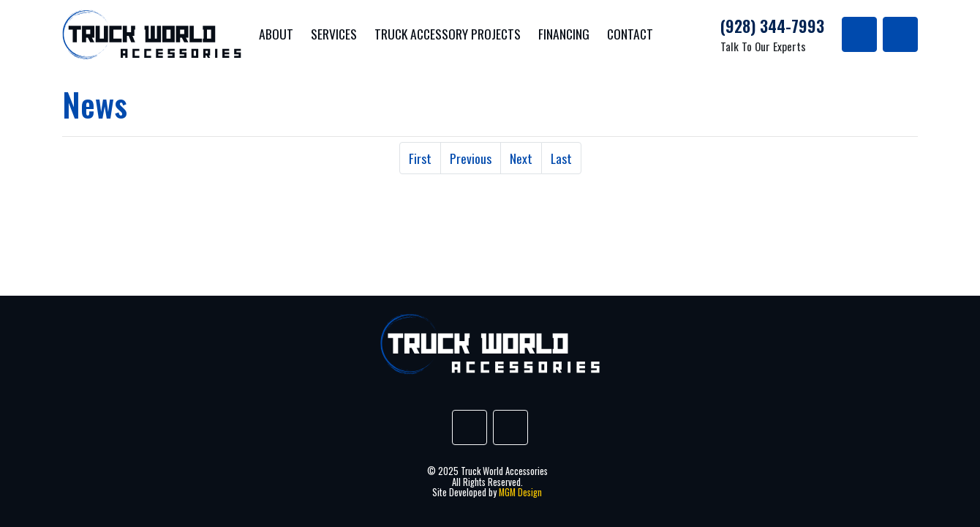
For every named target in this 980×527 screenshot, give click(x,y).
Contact (630, 34)
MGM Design (520, 492)
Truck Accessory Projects (448, 34)
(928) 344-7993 (772, 26)
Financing (564, 34)
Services (334, 34)
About (276, 34)
